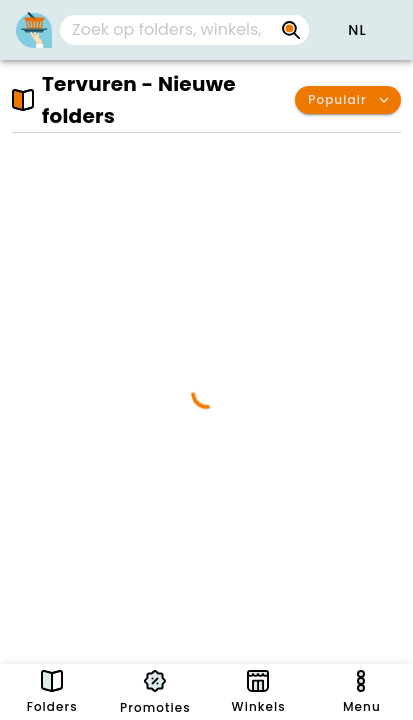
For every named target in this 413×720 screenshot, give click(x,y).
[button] (357, 30)
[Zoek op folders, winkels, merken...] (168, 30)
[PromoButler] (34, 30)
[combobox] (184, 30)
